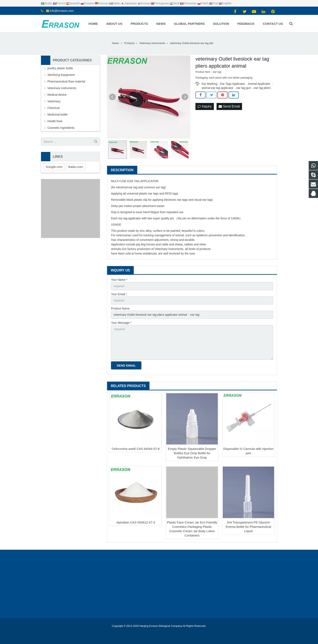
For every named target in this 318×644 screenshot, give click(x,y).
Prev (112, 97)
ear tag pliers (262, 88)
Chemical (53, 108)
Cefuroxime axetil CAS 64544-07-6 (136, 449)
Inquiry (205, 106)
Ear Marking (209, 84)
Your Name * (119, 280)
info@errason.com (62, 11)
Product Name (120, 308)
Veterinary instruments (169, 249)
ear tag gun (244, 88)
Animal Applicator (259, 84)
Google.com (54, 167)
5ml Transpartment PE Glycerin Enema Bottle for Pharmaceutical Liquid (248, 527)
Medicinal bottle (57, 115)
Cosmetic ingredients (61, 128)
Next (185, 97)
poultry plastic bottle (60, 68)
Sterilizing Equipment (61, 75)
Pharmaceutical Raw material (66, 81)
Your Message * (121, 323)
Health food (55, 121)
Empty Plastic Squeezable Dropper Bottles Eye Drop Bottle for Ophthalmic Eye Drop (192, 453)
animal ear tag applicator (217, 88)
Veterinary (54, 101)
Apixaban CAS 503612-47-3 (136, 522)
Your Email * (119, 294)
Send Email (229, 106)
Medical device (57, 95)
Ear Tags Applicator (233, 84)
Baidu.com (76, 167)
